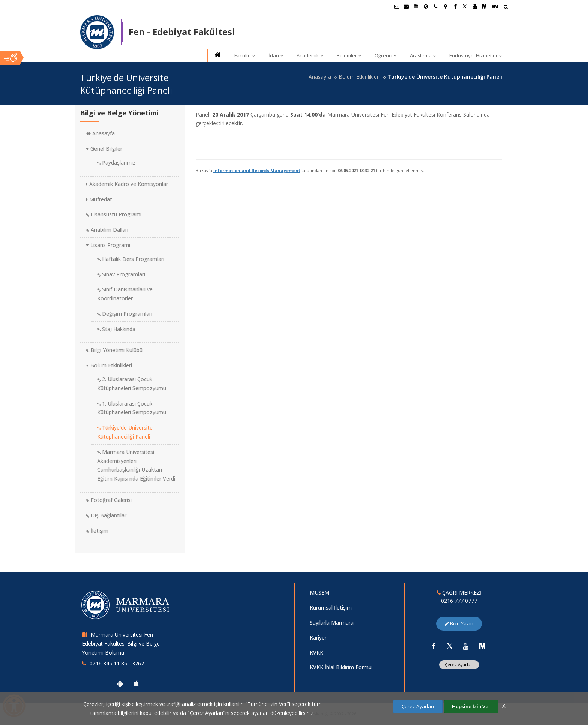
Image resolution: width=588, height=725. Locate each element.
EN (495, 6)
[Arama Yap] (506, 8)
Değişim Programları (125, 314)
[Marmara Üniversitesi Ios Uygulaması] (136, 683)
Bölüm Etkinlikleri (359, 77)
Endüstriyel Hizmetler (475, 55)
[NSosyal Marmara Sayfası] (484, 6)
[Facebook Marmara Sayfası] (455, 6)
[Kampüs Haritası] (445, 6)
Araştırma (423, 55)
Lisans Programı (108, 245)
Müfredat (99, 199)
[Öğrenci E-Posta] (396, 6)
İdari (276, 55)
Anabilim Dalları (107, 230)
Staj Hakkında (116, 329)
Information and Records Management (257, 170)
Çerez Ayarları (459, 664)
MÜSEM (319, 592)
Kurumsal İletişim (331, 607)
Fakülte (245, 55)
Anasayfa (320, 77)
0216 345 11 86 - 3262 (117, 663)
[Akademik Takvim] (416, 6)
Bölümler (349, 55)
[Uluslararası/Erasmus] (426, 6)
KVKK (316, 652)
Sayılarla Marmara (332, 622)
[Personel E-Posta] (406, 6)
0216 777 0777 (459, 601)
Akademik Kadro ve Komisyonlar (127, 184)
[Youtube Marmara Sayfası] (474, 6)
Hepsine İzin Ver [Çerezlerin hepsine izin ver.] (471, 706)
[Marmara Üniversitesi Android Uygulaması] (120, 683)
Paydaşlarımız (116, 163)
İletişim (97, 531)
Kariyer (318, 637)
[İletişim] (435, 6)
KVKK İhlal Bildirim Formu (341, 667)
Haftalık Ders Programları (131, 259)
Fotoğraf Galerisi (109, 500)
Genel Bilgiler (104, 149)
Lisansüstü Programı (114, 214)
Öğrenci (385, 55)
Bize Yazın (459, 623)
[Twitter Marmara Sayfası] (465, 6)
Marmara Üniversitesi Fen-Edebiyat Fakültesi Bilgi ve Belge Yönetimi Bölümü (121, 643)
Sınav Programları (121, 274)
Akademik (310, 55)
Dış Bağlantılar (106, 515)
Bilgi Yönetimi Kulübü (114, 350)
